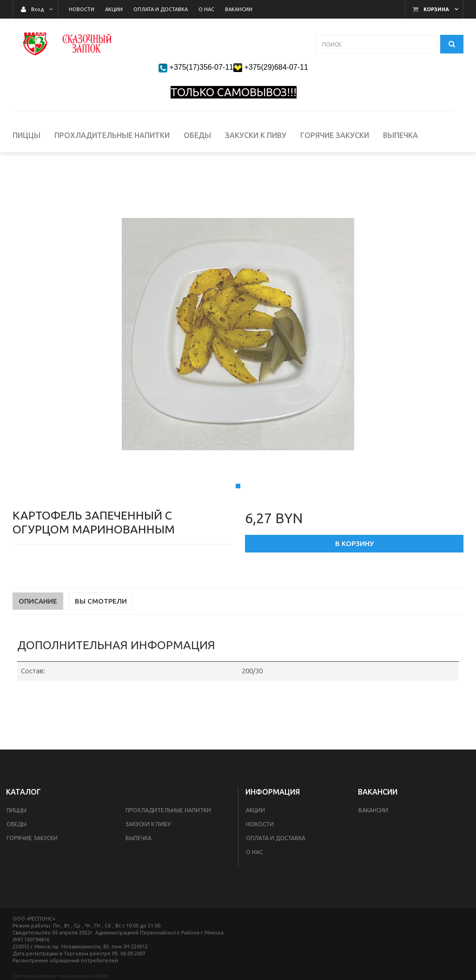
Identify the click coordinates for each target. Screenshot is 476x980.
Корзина (436, 9)
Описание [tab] (38, 640)
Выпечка (139, 838)
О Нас (254, 852)
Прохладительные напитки (168, 810)
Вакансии (373, 810)
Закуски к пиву (148, 824)
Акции (255, 810)
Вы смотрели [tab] (101, 640)
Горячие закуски (32, 838)
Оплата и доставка (276, 838)
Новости (260, 824)
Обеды (17, 824)
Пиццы (17, 810)
